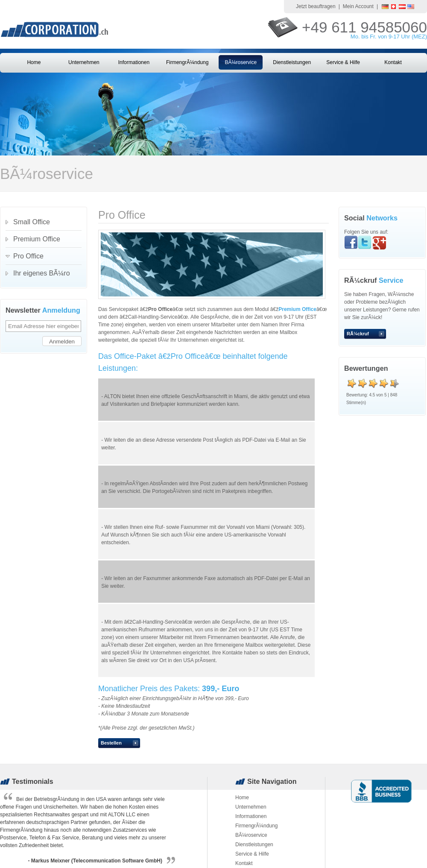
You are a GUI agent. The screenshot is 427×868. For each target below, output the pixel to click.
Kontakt (393, 62)
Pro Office (28, 256)
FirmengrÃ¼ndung (187, 62)
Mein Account (358, 6)
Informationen (134, 62)
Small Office (32, 222)
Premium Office (297, 309)
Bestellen (111, 743)
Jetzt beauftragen (316, 6)
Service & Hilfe (343, 62)
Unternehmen (84, 62)
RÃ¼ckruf (358, 334)
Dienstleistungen (292, 62)
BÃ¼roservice (241, 62)
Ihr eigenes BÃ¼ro (42, 273)
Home (34, 62)
